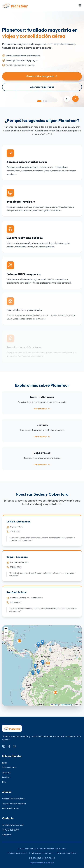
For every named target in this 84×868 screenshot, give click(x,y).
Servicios (6, 772)
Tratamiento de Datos (67, 853)
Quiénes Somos (9, 768)
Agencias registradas (42, 87)
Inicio (5, 763)
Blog (4, 782)
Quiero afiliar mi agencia (42, 76)
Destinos (6, 777)
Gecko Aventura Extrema (14, 803)
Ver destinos (42, 436)
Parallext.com (49, 863)
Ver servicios (42, 409)
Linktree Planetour (11, 808)
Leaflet (54, 705)
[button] (55, 692)
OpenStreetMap (67, 705)
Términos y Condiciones (42, 853)
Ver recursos (42, 464)
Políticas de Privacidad (18, 853)
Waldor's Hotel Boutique (13, 799)
